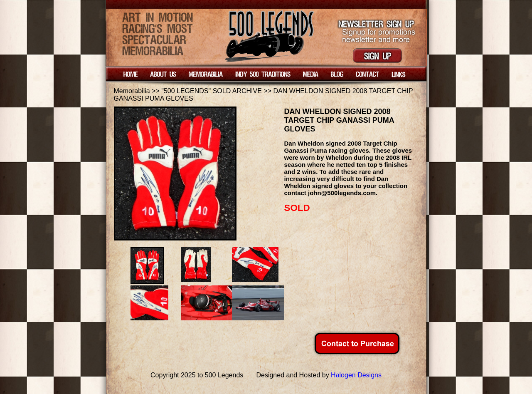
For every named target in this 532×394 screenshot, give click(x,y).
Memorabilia (132, 91)
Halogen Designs (356, 375)
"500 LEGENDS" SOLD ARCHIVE (212, 91)
